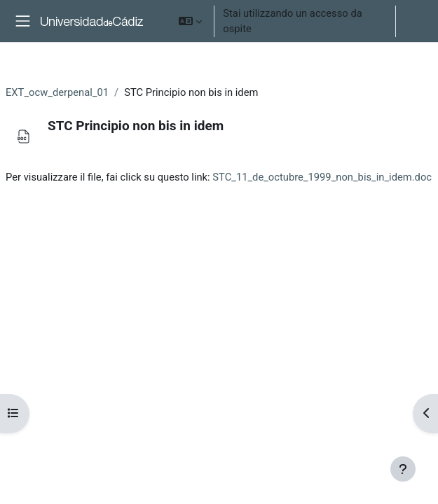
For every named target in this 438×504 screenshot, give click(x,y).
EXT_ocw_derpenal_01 (57, 92)
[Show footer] (403, 469)
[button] (190, 21)
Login (414, 21)
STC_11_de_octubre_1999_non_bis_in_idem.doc (322, 177)
